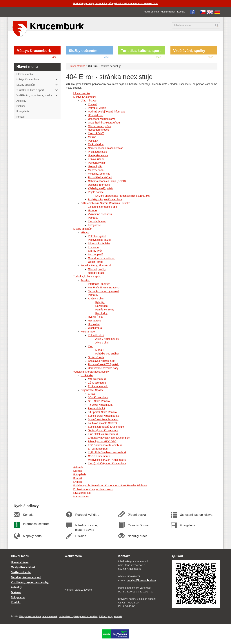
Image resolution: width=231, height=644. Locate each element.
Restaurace (95, 321)
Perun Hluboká (97, 408)
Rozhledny (101, 313)
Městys (85, 232)
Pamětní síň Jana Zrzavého (104, 288)
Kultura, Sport (89, 332)
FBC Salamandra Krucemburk (105, 445)
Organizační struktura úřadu (104, 123)
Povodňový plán (97, 163)
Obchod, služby (97, 269)
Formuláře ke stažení (100, 177)
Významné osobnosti (100, 214)
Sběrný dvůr (95, 251)
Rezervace (102, 306)
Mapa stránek (168, 12)
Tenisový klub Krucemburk (103, 430)
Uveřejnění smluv (98, 155)
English (78, 482)
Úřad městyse (89, 101)
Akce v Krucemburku (107, 339)
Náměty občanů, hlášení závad (106, 148)
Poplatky (93, 141)
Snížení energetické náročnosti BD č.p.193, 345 (123, 196)
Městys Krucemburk (34, 51)
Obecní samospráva (100, 126)
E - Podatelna (96, 144)
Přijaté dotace (96, 192)
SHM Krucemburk (98, 449)
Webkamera (95, 328)
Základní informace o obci (103, 207)
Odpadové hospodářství (102, 258)
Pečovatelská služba (100, 240)
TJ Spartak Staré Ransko (102, 412)
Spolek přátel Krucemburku (104, 416)
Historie (92, 210)
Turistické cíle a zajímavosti (104, 291)
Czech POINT (96, 133)
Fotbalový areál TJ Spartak (103, 364)
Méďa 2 (100, 350)
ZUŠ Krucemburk (98, 386)
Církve (92, 394)
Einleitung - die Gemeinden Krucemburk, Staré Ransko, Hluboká (110, 485)
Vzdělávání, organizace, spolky (91, 372)
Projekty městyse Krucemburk (105, 199)
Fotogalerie (94, 225)
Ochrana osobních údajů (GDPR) (107, 181)
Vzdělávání (87, 375)
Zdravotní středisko (99, 243)
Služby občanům (83, 51)
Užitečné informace (99, 185)
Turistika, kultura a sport (87, 276)
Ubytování (94, 324)
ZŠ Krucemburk (97, 383)
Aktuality (78, 467)
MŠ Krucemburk (97, 379)
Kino (91, 346)
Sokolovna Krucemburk (101, 361)
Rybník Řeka (95, 317)
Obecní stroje (96, 262)
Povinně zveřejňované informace (107, 112)
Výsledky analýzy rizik (101, 188)
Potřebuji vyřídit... (87, 515)
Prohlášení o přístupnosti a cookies (93, 489)
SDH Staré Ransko (99, 401)
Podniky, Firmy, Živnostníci (96, 265)
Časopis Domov (97, 221)
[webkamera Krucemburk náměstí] (89, 573)
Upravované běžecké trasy (103, 368)
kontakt (118, 616)
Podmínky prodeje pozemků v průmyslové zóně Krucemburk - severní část (115, 3)
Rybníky (100, 302)
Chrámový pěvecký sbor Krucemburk (109, 438)
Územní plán (95, 166)
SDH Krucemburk (98, 397)
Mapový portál (96, 170)
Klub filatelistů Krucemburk (103, 434)
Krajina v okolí (96, 299)
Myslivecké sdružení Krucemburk (107, 460)
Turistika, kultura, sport (141, 51)
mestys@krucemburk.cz (141, 580)
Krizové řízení (96, 159)
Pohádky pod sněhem (108, 354)
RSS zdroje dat (82, 493)
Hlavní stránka (151, 12)
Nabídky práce (96, 273)
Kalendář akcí (96, 335)
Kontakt (181, 12)
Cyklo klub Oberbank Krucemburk (107, 452)
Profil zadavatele (98, 152)
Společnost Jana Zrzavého (103, 419)
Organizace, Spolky (92, 390)
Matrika (92, 137)
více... (55, 57)
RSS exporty (106, 616)
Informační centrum (99, 284)
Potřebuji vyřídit (97, 108)
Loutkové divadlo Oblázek (103, 423)
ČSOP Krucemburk (99, 456)
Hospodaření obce (99, 130)
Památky (93, 218)
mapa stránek (50, 616)
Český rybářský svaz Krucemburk (107, 463)
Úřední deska (96, 115)
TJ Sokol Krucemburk (100, 405)
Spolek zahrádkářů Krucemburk (106, 427)
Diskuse (78, 471)
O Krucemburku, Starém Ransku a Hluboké (105, 203)
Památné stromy (105, 310)
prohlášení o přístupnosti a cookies (78, 616)
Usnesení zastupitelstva (102, 119)
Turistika (86, 280)
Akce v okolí (102, 343)
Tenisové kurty (96, 357)
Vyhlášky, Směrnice (99, 174)
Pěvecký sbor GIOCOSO (102, 441)
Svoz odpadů (96, 254)
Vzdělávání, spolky (189, 51)
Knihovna (93, 247)
